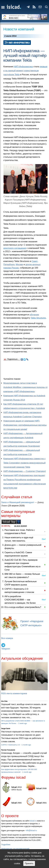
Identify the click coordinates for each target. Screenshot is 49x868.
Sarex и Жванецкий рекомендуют (18, 502)
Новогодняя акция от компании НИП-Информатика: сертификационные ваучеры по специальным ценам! (25, 425)
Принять (29, 863)
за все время (21, 526)
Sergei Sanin (6, 729)
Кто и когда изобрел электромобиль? (23, 607)
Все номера (7, 638)
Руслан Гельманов (8, 750)
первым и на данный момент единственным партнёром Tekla (25, 71)
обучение (34, 315)
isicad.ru (33, 821)
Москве (19, 265)
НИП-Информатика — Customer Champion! (25, 471)
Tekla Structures (38, 318)
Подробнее (6, 845)
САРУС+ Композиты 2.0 (11, 745)
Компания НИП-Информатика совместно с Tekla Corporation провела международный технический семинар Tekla (24, 463)
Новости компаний (19, 29)
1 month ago (26, 745)
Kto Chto (4, 701)
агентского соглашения (15, 248)
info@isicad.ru (31, 830)
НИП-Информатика (23, 67)
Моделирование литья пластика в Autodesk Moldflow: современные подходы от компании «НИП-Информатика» (26, 387)
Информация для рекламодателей (15, 849)
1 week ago (23, 723)
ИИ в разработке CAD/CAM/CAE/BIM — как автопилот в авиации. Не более (20, 600)
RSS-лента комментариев (14, 693)
